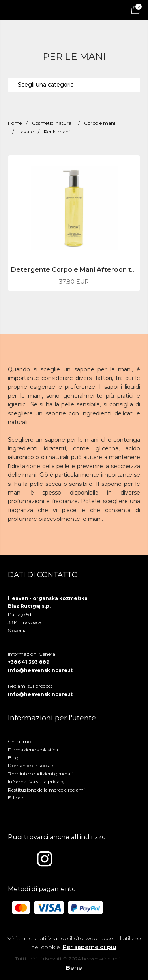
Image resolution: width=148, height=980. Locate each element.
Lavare (26, 132)
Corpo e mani (100, 123)
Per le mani (57, 132)
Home (15, 123)
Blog (13, 758)
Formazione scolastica (33, 750)
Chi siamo (19, 741)
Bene (74, 968)
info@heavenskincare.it (40, 670)
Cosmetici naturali (53, 123)
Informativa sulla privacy (36, 782)
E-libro (16, 798)
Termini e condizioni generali (40, 774)
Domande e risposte (30, 765)
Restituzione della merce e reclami (46, 790)
